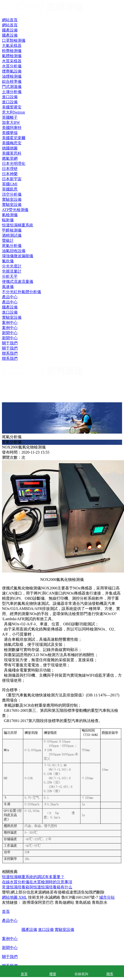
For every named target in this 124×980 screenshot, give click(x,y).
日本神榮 (10, 174)
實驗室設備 (12, 317)
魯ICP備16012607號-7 (80, 897)
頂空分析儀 (12, 194)
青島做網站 (64, 902)
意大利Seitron (13, 112)
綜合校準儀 (12, 81)
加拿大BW (11, 122)
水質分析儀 (12, 66)
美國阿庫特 (12, 128)
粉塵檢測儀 (12, 51)
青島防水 (100, 902)
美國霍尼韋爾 (14, 138)
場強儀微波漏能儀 (18, 256)
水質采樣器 (12, 61)
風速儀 (8, 287)
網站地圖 (10, 897)
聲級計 (8, 240)
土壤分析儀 (12, 92)
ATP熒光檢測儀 (15, 210)
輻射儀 (8, 220)
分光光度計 (12, 266)
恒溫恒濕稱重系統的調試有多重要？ (33, 877)
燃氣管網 (10, 158)
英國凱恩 (10, 189)
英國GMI (10, 184)
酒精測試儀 (12, 235)
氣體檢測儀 (12, 56)
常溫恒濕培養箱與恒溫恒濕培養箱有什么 (37, 887)
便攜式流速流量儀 (18, 282)
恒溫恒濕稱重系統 (18, 225)
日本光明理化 (14, 164)
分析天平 (10, 276)
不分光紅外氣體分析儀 (21, 292)
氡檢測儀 (10, 215)
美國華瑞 (10, 133)
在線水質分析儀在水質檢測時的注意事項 (37, 882)
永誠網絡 (52, 897)
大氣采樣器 (12, 46)
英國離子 (10, 117)
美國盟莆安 (12, 107)
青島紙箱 (83, 902)
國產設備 (10, 307)
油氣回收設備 (14, 251)
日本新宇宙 (12, 179)
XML (22, 897)
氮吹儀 (8, 261)
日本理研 (10, 169)
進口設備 (10, 312)
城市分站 (107, 897)
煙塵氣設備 (12, 71)
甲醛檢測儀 (12, 230)
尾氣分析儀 (12, 246)
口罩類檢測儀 (14, 40)
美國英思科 (12, 153)
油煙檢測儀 (12, 76)
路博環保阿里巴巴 (38, 902)
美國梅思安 (12, 143)
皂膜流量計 (12, 271)
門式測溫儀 (12, 87)
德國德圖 (10, 148)
